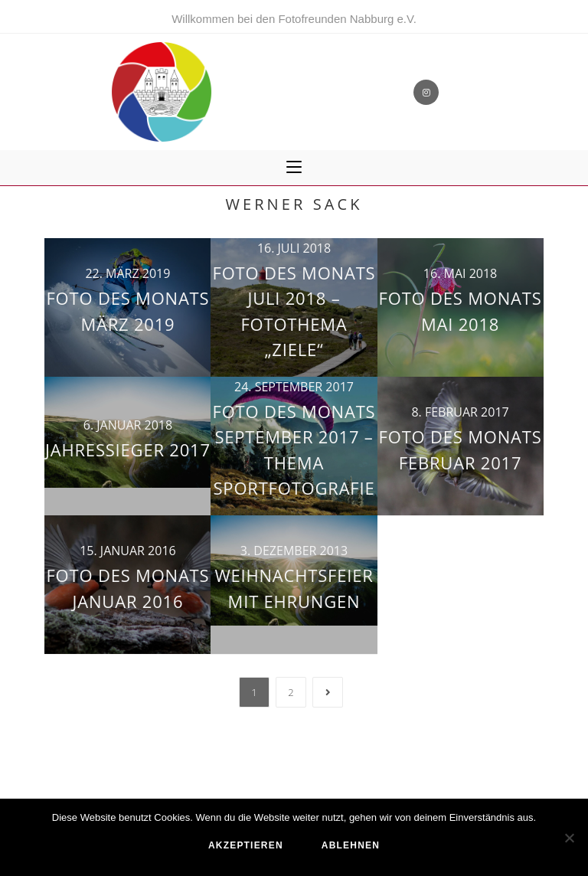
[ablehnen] (569, 838)
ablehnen (351, 845)
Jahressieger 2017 (128, 449)
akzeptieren (246, 845)
